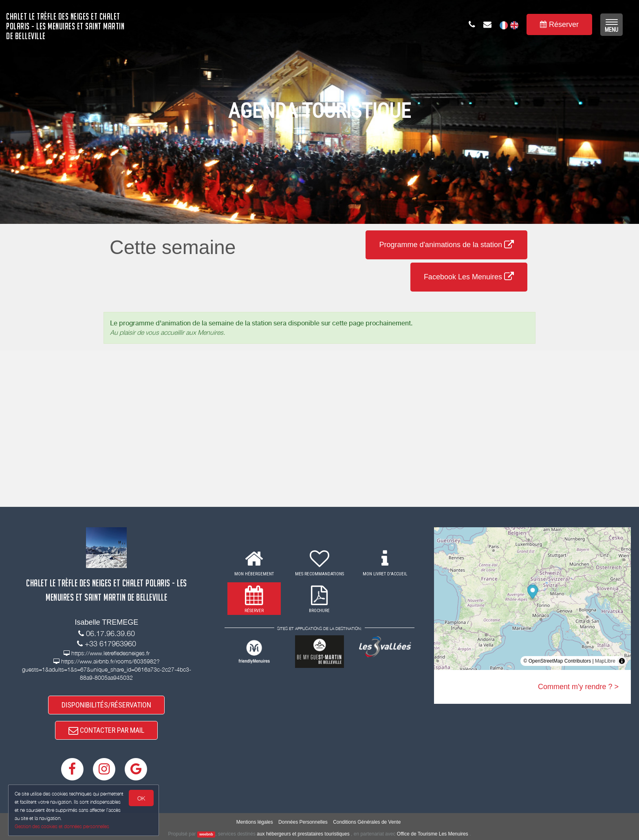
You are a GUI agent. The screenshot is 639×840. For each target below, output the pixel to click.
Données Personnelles (303, 822)
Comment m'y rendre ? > (578, 687)
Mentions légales (255, 822)
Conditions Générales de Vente (367, 822)
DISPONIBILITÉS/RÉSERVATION (106, 705)
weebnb (206, 834)
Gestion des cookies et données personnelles (62, 826)
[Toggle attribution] (622, 661)
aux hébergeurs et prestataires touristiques (303, 834)
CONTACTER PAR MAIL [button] (106, 730)
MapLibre (605, 661)
